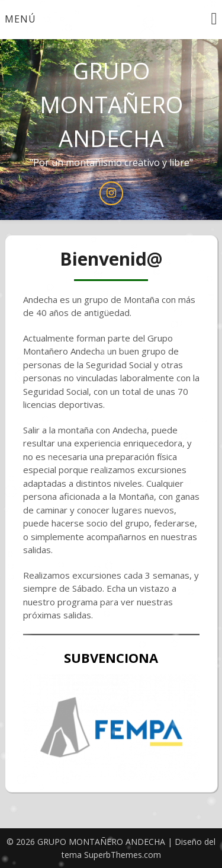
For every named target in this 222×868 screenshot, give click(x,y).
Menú (20, 19)
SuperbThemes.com (123, 855)
